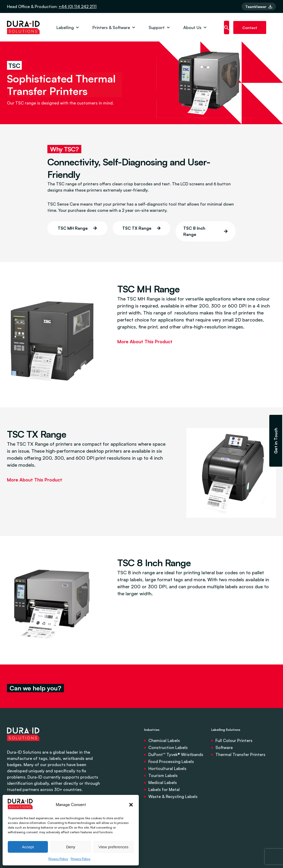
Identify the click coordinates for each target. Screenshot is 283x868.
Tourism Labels (163, 775)
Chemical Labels (164, 740)
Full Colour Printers (234, 740)
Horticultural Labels (167, 768)
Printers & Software (114, 27)
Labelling (68, 27)
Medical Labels (163, 782)
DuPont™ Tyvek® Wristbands (176, 754)
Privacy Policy (58, 859)
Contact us (250, 30)
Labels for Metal (164, 789)
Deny (71, 847)
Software (224, 747)
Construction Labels (168, 747)
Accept (28, 847)
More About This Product (145, 341)
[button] (131, 805)
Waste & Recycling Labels (173, 796)
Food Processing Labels (171, 761)
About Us (195, 27)
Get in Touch (276, 441)
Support (159, 27)
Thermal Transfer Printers (240, 754)
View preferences (114, 847)
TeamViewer (259, 7)
